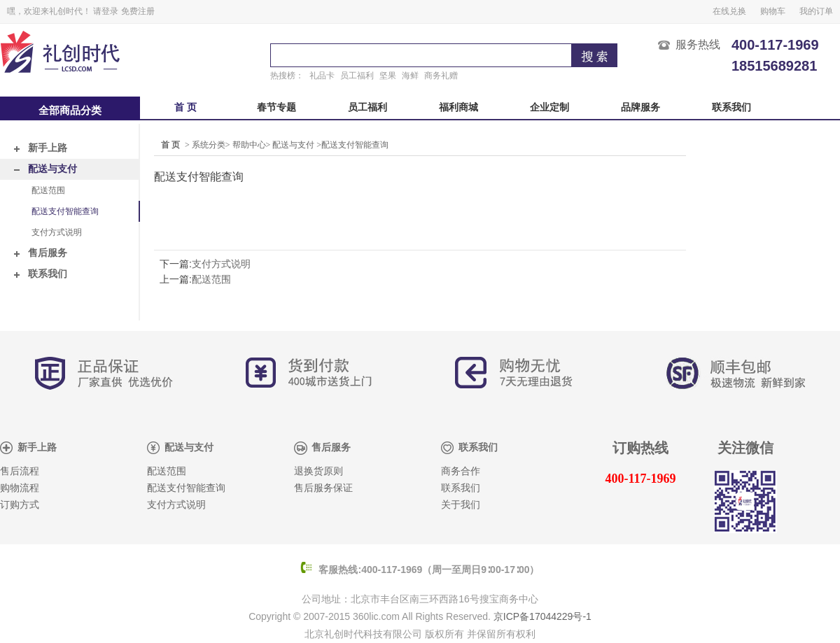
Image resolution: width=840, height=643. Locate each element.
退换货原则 (318, 471)
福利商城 (458, 107)
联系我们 (731, 107)
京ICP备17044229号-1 (542, 616)
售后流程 (20, 471)
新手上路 (41, 148)
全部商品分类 (70, 111)
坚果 (388, 76)
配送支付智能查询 (65, 211)
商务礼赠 (441, 76)
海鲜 (410, 76)
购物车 (773, 11)
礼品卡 (322, 76)
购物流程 (20, 488)
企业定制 (549, 107)
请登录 (106, 11)
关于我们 (461, 505)
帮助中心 (249, 145)
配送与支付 (45, 169)
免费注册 (138, 11)
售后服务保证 (323, 488)
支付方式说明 (57, 232)
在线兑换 (729, 11)
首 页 (185, 107)
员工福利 (357, 76)
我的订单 (816, 11)
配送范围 (48, 190)
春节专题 (276, 107)
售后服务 (41, 253)
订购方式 (20, 505)
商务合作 (461, 471)
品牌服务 (640, 107)
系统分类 (209, 145)
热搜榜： (287, 76)
